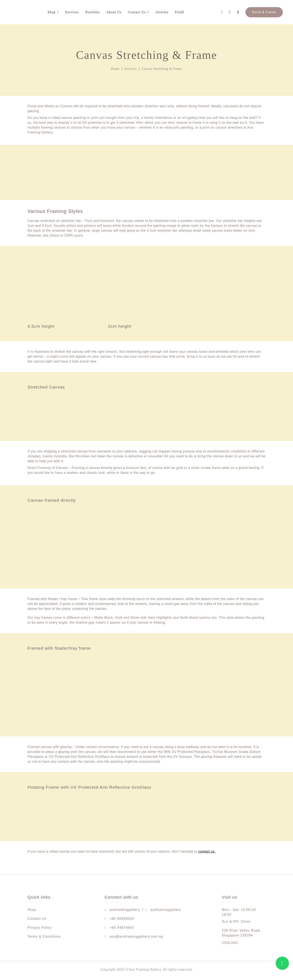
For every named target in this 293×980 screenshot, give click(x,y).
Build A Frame (264, 12)
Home (115, 69)
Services (131, 69)
